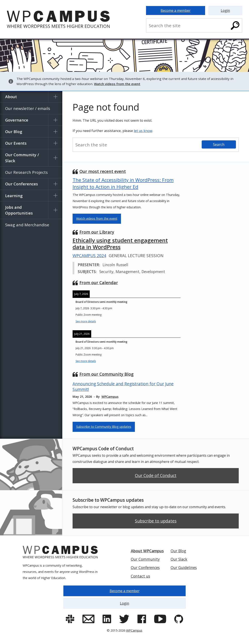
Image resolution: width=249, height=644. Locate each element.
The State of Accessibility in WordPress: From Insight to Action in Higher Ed (123, 183)
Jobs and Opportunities (19, 210)
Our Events (16, 143)
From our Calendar (99, 283)
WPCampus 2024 (89, 256)
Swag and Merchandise (27, 225)
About (11, 97)
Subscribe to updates (156, 521)
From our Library (97, 232)
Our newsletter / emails (28, 108)
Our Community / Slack (22, 158)
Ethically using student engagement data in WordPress (120, 244)
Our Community (145, 559)
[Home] (65, 19)
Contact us (140, 576)
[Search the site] (189, 26)
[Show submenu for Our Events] (55, 143)
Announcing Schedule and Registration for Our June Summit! (123, 387)
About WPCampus (147, 551)
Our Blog (14, 131)
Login (225, 11)
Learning (14, 196)
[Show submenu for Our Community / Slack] (55, 158)
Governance (17, 120)
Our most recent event (103, 171)
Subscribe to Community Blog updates (104, 427)
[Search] (235, 26)
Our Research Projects (26, 172)
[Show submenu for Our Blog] (55, 131)
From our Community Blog (107, 374)
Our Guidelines (184, 567)
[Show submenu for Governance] (55, 120)
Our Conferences (22, 184)
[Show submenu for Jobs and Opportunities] (55, 210)
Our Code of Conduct (156, 475)
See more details (86, 321)
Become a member (176, 11)
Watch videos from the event (97, 218)
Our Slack (179, 559)
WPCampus (134, 630)
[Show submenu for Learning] (55, 196)
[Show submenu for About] (55, 97)
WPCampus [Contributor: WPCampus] (110, 397)
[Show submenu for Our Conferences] (55, 184)
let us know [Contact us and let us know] (143, 131)
